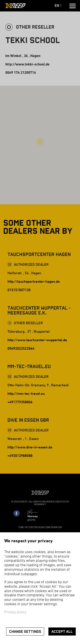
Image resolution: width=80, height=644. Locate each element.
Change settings (25, 632)
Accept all (62, 632)
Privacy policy (15, 612)
